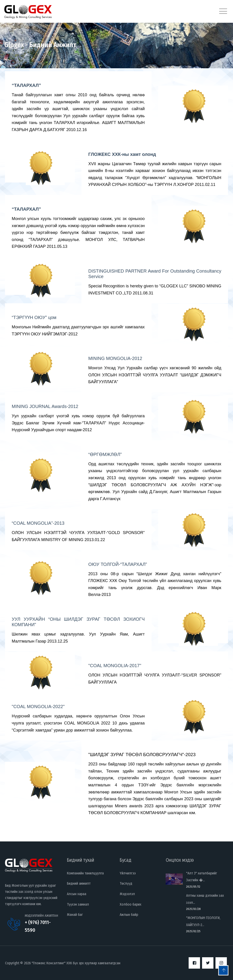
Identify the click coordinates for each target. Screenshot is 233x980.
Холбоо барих (130, 904)
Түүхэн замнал (78, 904)
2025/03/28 (193, 909)
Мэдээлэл (127, 894)
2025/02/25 (193, 931)
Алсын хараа (77, 894)
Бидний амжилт (79, 883)
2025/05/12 (193, 887)
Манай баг (75, 915)
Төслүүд (126, 883)
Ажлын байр (129, 915)
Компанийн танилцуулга (85, 873)
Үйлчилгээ (128, 873)
